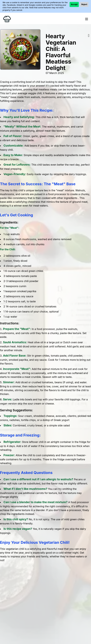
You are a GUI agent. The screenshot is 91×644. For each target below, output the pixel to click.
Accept (74, 4)
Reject (84, 4)
